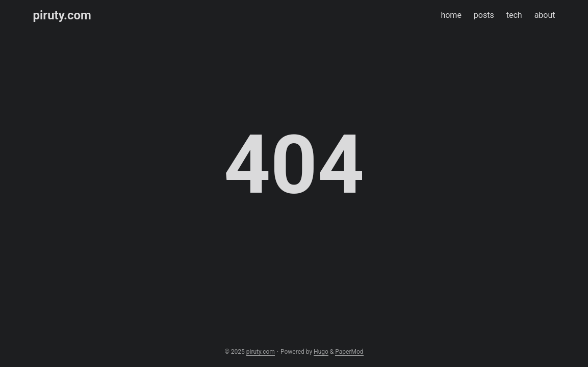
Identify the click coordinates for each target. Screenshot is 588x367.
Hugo (321, 352)
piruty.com (62, 15)
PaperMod (349, 352)
